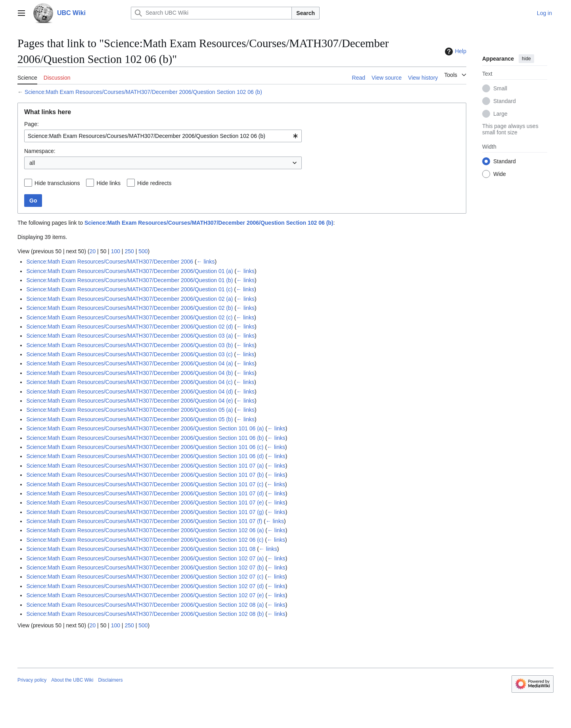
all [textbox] (32, 163)
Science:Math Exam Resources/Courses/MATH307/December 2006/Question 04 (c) (129, 382)
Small (500, 88)
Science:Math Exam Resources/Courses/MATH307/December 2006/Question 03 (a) (129, 336)
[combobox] (163, 136)
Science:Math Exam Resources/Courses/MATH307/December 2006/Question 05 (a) (129, 410)
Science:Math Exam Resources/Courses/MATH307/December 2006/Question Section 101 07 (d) (145, 493)
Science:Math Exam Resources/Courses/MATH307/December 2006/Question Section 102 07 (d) (145, 586)
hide (526, 59)
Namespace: (40, 151)
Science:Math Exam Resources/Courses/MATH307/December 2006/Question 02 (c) (129, 317)
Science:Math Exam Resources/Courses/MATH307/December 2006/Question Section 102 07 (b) (145, 567)
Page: (32, 124)
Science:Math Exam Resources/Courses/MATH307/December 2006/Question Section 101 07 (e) (145, 503)
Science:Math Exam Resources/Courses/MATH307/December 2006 (110, 262)
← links (206, 262)
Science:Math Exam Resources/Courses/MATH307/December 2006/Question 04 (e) (129, 401)
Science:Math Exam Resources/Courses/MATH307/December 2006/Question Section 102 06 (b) (143, 92)
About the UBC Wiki (72, 680)
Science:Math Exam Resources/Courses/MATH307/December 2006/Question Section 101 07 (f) (144, 521)
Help (455, 52)
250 (129, 251)
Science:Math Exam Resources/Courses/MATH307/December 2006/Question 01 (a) (129, 271)
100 (116, 251)
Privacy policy (32, 680)
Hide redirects (154, 183)
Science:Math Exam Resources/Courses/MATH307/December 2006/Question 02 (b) (129, 308)
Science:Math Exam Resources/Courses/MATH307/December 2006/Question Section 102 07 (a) (145, 558)
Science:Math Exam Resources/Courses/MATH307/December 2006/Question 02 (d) (129, 327)
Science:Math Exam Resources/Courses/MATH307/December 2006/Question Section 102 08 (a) (145, 605)
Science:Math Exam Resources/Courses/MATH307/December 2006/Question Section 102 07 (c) (145, 577)
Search (306, 13)
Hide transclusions (57, 183)
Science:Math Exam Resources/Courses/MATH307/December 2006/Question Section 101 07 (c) (145, 484)
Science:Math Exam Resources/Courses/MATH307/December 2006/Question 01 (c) (129, 289)
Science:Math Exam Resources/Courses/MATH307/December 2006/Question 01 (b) (129, 280)
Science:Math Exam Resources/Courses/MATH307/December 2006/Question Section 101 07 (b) (145, 475)
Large (500, 114)
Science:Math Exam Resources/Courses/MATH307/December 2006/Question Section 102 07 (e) (145, 595)
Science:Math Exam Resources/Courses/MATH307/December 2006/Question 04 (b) (129, 373)
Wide (500, 174)
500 (143, 251)
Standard (505, 101)
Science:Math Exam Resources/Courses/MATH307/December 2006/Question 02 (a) (129, 299)
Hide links (108, 183)
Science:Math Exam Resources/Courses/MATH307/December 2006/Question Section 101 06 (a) (145, 428)
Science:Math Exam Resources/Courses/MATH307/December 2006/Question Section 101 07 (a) (145, 466)
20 (93, 251)
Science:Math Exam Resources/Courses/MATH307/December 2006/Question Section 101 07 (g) (145, 512)
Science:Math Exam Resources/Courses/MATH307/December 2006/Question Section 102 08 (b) (145, 614)
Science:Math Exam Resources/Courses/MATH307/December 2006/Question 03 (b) (129, 345)
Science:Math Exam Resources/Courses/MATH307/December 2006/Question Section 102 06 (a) (145, 530)
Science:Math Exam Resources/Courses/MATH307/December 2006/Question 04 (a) (129, 363)
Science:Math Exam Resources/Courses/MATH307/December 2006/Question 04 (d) (129, 392)
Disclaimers (110, 680)
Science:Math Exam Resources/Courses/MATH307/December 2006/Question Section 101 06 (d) (145, 456)
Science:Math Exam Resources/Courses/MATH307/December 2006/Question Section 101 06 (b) (145, 438)
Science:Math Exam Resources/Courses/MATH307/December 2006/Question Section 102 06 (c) (145, 540)
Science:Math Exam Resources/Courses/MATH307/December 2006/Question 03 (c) (129, 354)
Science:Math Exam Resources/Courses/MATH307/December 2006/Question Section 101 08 (141, 549)
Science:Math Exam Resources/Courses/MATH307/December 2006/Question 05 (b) (129, 419)
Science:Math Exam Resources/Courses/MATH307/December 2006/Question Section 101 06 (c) (145, 447)
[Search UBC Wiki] (211, 13)
